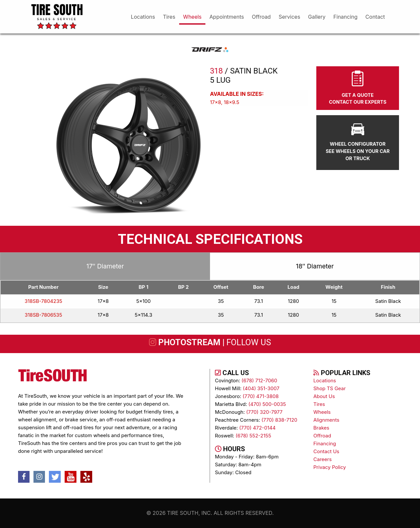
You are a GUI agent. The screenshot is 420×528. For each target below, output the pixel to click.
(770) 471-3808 (261, 396)
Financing (325, 444)
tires (319, 404)
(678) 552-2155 (253, 436)
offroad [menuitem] (261, 17)
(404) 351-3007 (261, 388)
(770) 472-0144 (257, 428)
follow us (249, 342)
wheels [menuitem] (192, 17)
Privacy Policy (330, 467)
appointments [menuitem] (227, 17)
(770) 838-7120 (279, 420)
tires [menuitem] (169, 17)
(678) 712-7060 (259, 380)
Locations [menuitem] (143, 17)
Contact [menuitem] (375, 17)
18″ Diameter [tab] (315, 266)
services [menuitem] (289, 17)
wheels (322, 412)
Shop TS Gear (330, 388)
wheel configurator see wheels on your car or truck (358, 142)
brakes (321, 428)
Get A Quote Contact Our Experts (357, 88)
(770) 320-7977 (264, 412)
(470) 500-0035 (267, 404)
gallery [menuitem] (317, 17)
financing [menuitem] (346, 17)
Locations (325, 380)
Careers (323, 459)
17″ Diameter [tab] (105, 266)
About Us (324, 396)
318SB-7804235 (43, 301)
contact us (326, 451)
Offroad (322, 436)
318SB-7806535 (43, 315)
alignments (326, 420)
